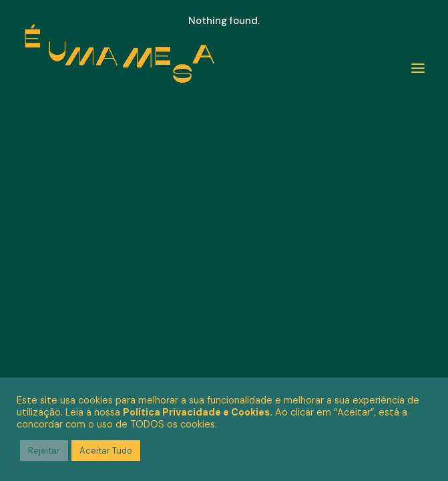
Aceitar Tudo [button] (106, 451)
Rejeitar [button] (44, 451)
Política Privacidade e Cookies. (198, 412)
